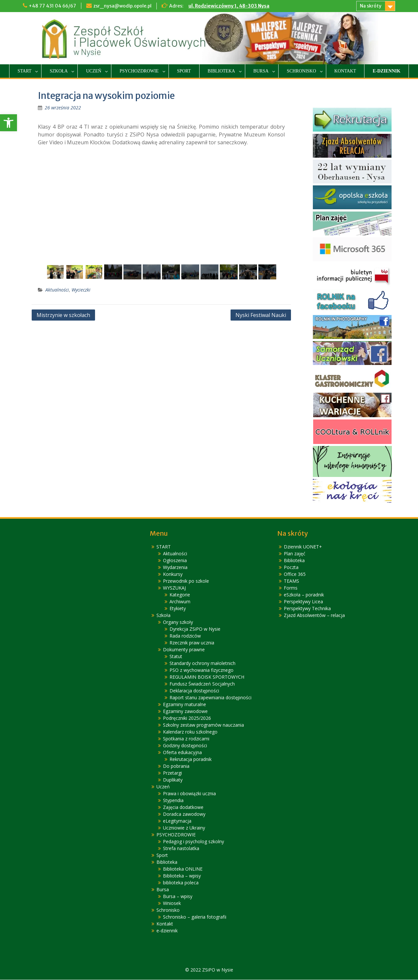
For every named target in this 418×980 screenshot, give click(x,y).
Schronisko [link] (301, 71)
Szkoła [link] (59, 71)
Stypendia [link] (173, 801)
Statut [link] (176, 657)
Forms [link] (291, 588)
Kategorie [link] (180, 595)
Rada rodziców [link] (185, 636)
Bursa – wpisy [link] (178, 897)
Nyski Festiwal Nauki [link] (261, 315)
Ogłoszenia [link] (175, 561)
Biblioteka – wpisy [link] (182, 876)
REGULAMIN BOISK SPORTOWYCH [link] (207, 677)
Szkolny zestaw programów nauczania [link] (203, 725)
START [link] (24, 71)
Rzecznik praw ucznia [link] (192, 643)
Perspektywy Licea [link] (303, 602)
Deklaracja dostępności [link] (194, 691)
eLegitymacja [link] (177, 821)
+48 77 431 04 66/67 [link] (52, 6)
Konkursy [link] (173, 574)
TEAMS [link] (291, 581)
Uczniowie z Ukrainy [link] (184, 828)
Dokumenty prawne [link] (184, 650)
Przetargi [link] (172, 773)
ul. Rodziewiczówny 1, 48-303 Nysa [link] (229, 6)
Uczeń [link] (94, 71)
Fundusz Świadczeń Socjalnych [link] (202, 684)
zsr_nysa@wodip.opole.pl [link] (122, 6)
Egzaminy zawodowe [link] (185, 711)
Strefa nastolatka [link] (181, 849)
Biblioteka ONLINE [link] (183, 869)
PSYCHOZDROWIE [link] (139, 71)
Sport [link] (184, 71)
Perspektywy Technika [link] (307, 609)
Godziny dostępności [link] (185, 746)
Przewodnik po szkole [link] (186, 581)
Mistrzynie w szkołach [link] (63, 315)
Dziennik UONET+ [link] (303, 547)
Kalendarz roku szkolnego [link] (190, 732)
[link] (8, 123)
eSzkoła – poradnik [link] (304, 595)
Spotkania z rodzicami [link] (186, 739)
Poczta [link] (291, 568)
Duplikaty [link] (173, 780)
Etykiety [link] (178, 609)
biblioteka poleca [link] (181, 883)
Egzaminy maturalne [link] (185, 705)
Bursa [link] (261, 71)
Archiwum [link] (180, 602)
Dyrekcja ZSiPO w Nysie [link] (195, 629)
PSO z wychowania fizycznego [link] (201, 670)
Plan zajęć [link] (295, 554)
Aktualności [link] (57, 290)
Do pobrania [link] (176, 766)
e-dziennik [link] (386, 71)
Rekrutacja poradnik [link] (191, 759)
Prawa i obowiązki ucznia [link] (189, 794)
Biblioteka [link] (221, 71)
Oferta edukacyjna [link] (182, 753)
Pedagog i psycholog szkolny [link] (193, 842)
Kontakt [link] (345, 71)
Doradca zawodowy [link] (184, 814)
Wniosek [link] (172, 903)
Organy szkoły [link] (178, 622)
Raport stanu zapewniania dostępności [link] (210, 698)
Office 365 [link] (295, 574)
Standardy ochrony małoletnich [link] (202, 664)
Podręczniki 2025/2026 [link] (187, 718)
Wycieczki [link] (81, 290)
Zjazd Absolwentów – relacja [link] (314, 616)
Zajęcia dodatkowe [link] (183, 807)
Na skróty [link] (371, 6)
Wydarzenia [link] (175, 568)
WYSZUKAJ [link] (174, 588)
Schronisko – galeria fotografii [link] (195, 917)
